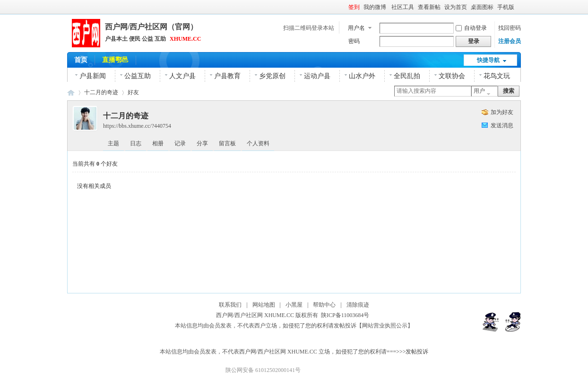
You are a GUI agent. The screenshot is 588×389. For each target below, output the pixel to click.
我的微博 (376, 7)
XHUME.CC (185, 39)
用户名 (356, 28)
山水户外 (362, 76)
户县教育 (227, 76)
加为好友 (502, 112)
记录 (180, 143)
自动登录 (471, 28)
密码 (354, 41)
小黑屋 (294, 305)
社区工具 (403, 7)
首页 (81, 60)
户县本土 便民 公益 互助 (135, 39)
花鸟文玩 (497, 76)
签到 (354, 7)
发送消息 (502, 125)
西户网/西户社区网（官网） (151, 27)
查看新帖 (429, 7)
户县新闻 (93, 76)
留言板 (227, 143)
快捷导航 (488, 60)
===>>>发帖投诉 (408, 352)
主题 (113, 143)
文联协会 (452, 76)
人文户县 (182, 76)
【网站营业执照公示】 (385, 326)
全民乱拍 (407, 76)
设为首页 (456, 7)
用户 (479, 91)
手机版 (506, 7)
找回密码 (510, 28)
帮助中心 (324, 305)
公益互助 (138, 76)
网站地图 (264, 305)
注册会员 (510, 41)
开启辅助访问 (519, 7)
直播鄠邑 (115, 60)
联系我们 (230, 305)
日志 (136, 143)
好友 (133, 92)
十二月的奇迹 (101, 92)
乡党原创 (272, 76)
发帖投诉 (345, 326)
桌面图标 (482, 7)
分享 (202, 143)
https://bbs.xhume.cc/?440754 (137, 126)
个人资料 (258, 143)
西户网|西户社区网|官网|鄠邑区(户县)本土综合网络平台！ (71, 93)
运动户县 (317, 76)
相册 (158, 143)
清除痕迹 (358, 305)
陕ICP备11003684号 (346, 315)
